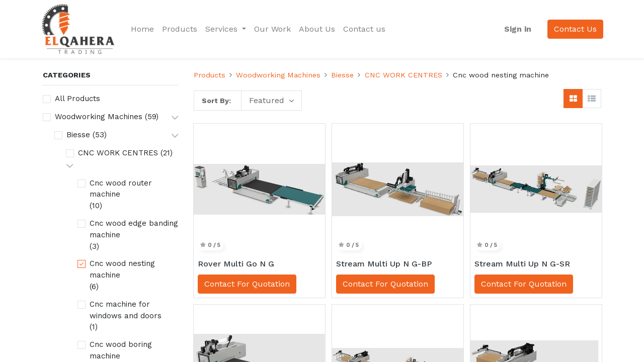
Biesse (78, 135)
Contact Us (573, 29)
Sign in (516, 29)
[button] (271, 101)
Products (210, 75)
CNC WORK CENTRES (118, 153)
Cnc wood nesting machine (122, 269)
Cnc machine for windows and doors (126, 310)
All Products (77, 99)
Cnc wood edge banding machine (134, 229)
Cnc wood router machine (121, 189)
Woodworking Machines (99, 117)
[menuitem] (145, 29)
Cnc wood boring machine (121, 350)
